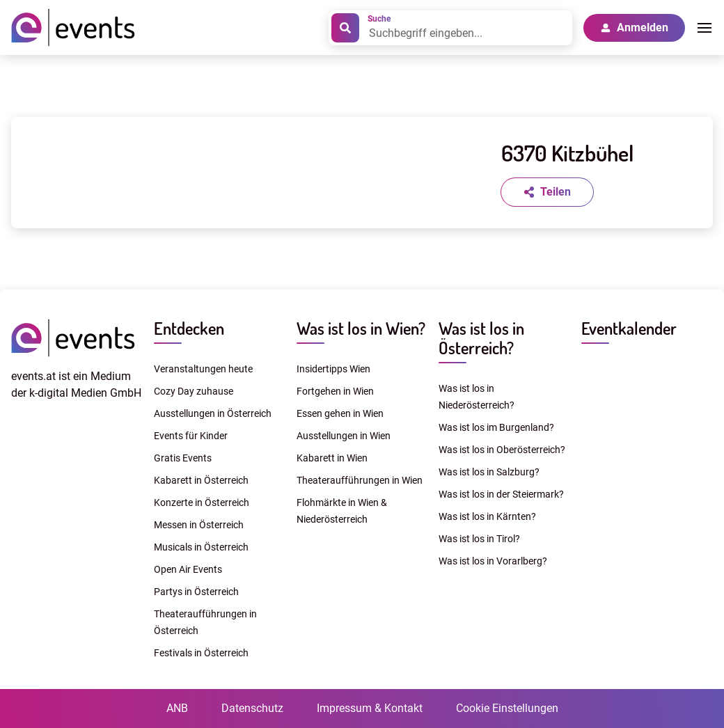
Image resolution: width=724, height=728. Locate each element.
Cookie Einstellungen (507, 708)
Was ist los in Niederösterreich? (477, 397)
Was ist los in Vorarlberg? (493, 561)
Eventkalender (629, 328)
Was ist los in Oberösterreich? (502, 450)
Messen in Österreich (199, 525)
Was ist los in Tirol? (479, 539)
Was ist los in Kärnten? (487, 516)
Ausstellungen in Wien (344, 436)
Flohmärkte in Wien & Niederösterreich (342, 511)
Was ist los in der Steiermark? (501, 494)
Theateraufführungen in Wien (360, 480)
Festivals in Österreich (201, 653)
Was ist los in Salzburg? (489, 472)
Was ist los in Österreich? (481, 338)
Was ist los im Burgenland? (496, 427)
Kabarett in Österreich (201, 480)
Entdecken (189, 328)
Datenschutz (252, 708)
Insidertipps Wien (333, 369)
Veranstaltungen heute (203, 369)
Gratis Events (183, 458)
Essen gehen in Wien (340, 413)
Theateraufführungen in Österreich (205, 622)
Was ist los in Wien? (361, 328)
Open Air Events (188, 569)
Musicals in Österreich (201, 547)
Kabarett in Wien (332, 458)
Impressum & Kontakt (370, 708)
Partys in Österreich (196, 592)
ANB (177, 708)
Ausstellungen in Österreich (213, 413)
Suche (379, 19)
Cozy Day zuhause (194, 391)
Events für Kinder (191, 436)
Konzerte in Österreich (202, 503)
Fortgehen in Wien (335, 391)
